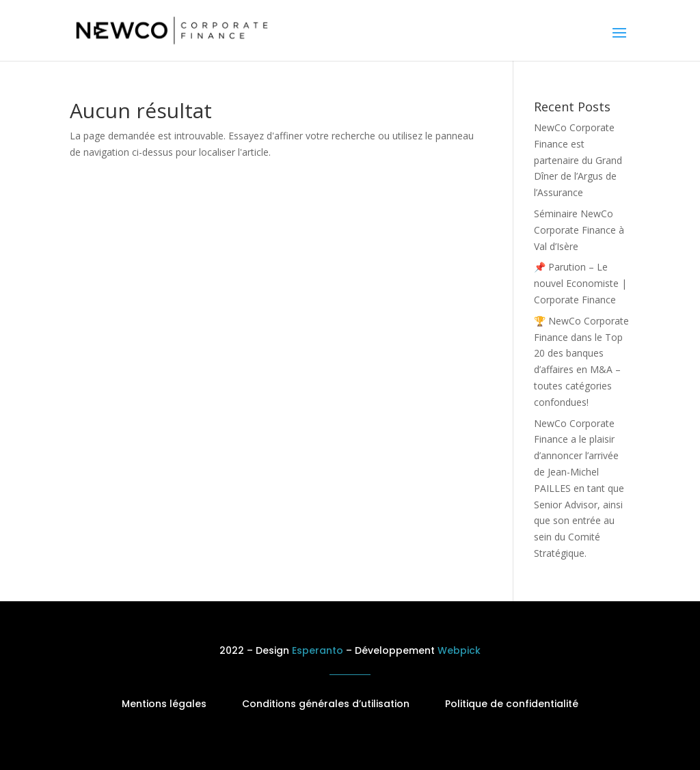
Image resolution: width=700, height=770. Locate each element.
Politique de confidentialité (512, 704)
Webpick (459, 650)
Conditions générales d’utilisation (326, 704)
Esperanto (318, 650)
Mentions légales (164, 704)
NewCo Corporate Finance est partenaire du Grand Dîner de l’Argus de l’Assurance (578, 160)
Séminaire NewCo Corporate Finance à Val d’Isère (579, 230)
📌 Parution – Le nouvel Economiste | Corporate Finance (580, 283)
